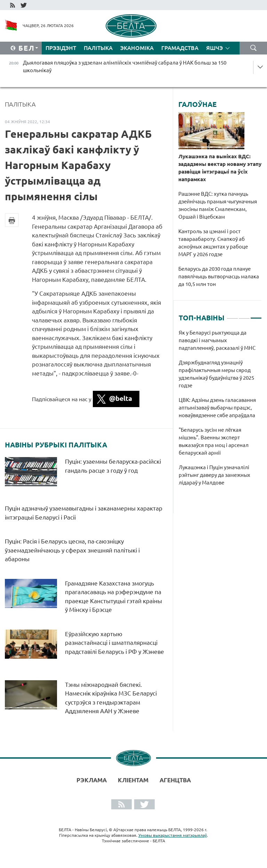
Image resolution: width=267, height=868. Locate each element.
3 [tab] (256, 315)
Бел (27, 48)
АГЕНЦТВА (175, 780)
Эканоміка (137, 48)
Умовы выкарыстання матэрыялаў (173, 835)
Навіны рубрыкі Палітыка (56, 445)
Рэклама (92, 780)
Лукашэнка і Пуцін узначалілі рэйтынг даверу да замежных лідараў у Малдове (215, 475)
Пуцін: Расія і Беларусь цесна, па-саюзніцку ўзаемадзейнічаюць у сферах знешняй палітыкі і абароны (72, 550)
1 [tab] (232, 315)
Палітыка (98, 48)
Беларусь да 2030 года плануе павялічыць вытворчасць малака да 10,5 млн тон (219, 276)
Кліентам (133, 780)
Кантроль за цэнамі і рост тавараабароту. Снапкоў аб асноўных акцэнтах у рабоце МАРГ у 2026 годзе (213, 243)
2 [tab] (244, 315)
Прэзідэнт (61, 48)
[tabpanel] (220, 411)
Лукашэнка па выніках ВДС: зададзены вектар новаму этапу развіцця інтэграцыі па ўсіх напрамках (220, 168)
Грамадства (180, 48)
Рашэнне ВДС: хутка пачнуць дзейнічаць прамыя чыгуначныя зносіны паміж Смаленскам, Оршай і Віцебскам (218, 205)
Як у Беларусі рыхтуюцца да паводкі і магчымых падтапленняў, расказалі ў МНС (217, 340)
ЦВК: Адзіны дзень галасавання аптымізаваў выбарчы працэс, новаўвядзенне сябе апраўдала (217, 408)
